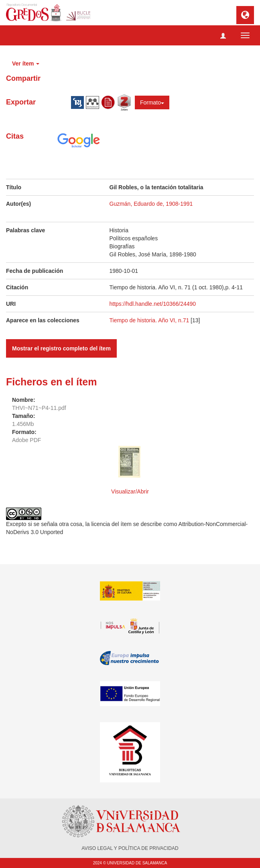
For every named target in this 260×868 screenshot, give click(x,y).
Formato (152, 102)
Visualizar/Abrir (130, 491)
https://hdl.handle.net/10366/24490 (153, 304)
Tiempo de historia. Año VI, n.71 (149, 320)
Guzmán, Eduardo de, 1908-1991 (151, 204)
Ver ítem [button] (26, 63)
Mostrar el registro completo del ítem (61, 348)
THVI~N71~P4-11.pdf (39, 408)
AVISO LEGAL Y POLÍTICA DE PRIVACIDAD (130, 848)
